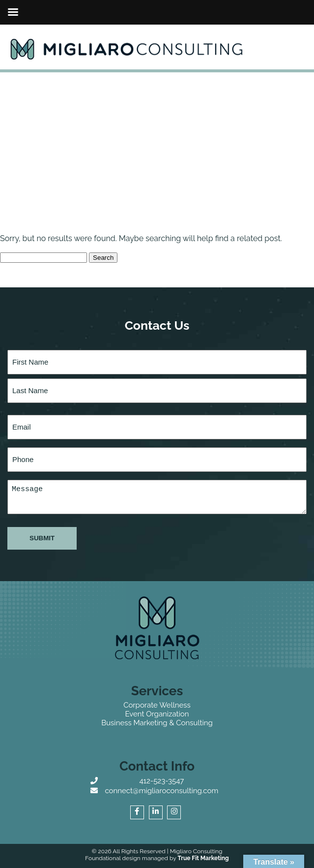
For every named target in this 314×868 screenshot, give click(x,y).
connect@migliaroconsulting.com (161, 791)
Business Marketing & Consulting (157, 723)
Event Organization (157, 714)
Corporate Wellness (157, 705)
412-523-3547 (161, 781)
